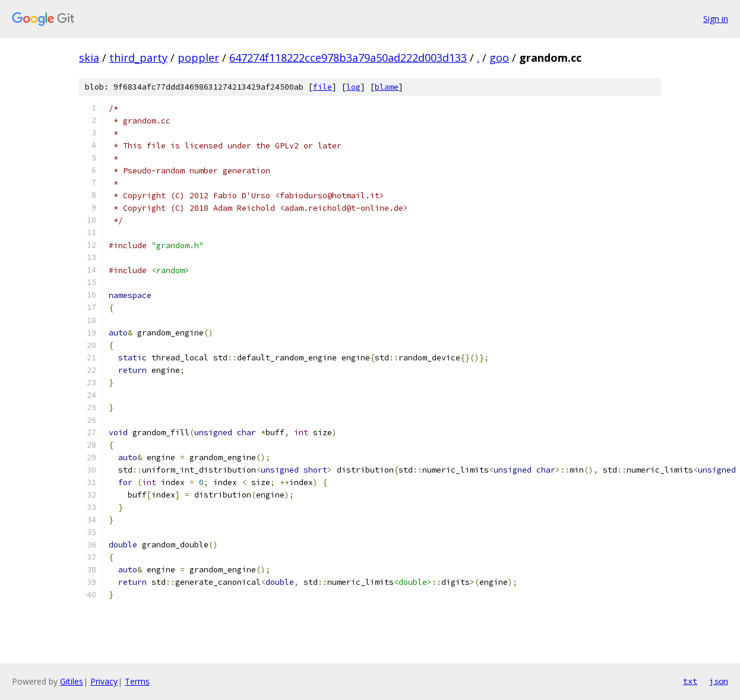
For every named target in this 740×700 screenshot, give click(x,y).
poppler (198, 58)
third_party (138, 58)
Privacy (104, 681)
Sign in (716, 19)
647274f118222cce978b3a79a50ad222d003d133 (348, 58)
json (719, 681)
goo (499, 58)
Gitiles (72, 681)
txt (690, 681)
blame (387, 87)
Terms (137, 681)
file (322, 87)
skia (89, 58)
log (353, 87)
